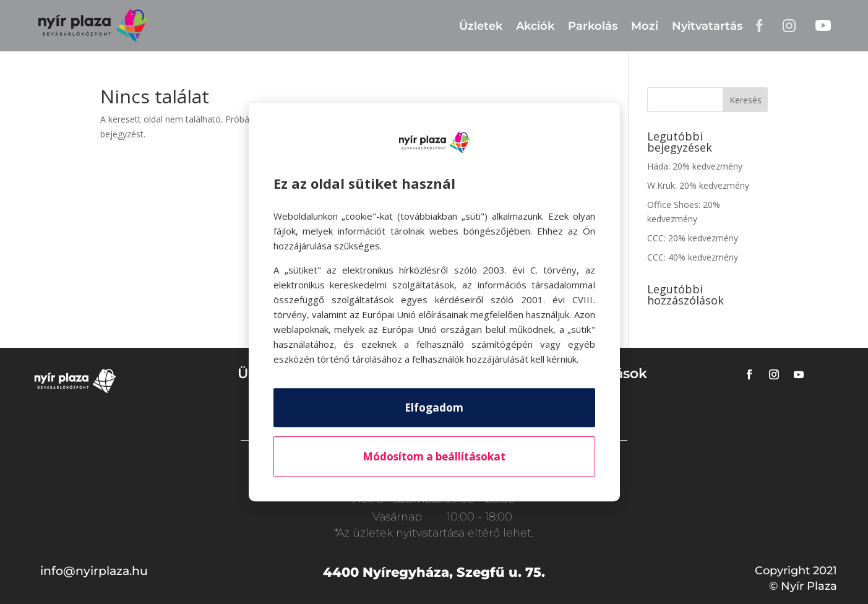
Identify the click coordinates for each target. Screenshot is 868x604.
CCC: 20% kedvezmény (693, 238)
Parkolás (593, 26)
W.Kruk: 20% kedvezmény (698, 185)
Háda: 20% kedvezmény (695, 166)
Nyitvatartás (707, 26)
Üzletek (481, 26)
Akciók (535, 26)
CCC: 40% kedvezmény (693, 257)
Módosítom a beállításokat (434, 456)
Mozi (645, 26)
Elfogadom (434, 408)
